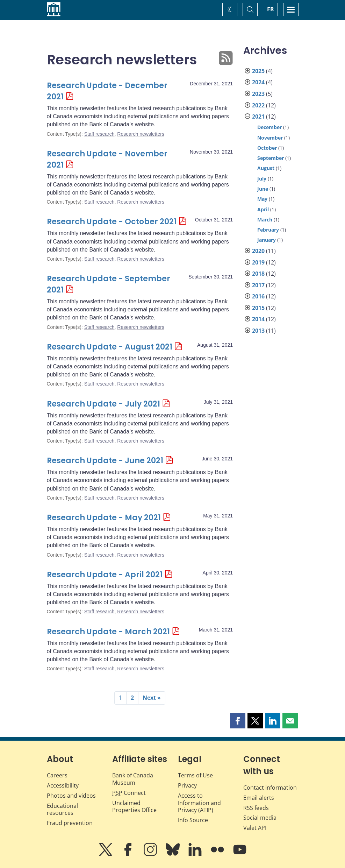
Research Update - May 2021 (104, 518)
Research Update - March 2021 (108, 632)
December (269, 127)
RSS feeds (256, 808)
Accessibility (63, 785)
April (263, 209)
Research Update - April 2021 (105, 575)
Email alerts (259, 798)
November (270, 138)
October (267, 148)
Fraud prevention (70, 823)
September (271, 158)
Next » (152, 698)
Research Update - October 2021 (112, 222)
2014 (258, 319)
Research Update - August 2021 (110, 347)
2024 (258, 82)
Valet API (255, 828)
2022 (258, 105)
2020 (258, 251)
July (262, 179)
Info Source (193, 820)
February (268, 230)
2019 (258, 262)
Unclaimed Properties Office (134, 807)
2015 (258, 308)
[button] (238, 721)
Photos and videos (71, 796)
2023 (258, 94)
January (267, 240)
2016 (258, 296)
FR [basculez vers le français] (271, 9)
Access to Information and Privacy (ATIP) (199, 803)
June (263, 189)
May (262, 199)
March (265, 220)
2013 (258, 331)
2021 (258, 117)
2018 (258, 274)
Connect (129, 793)
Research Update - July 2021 (103, 404)
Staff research (99, 134)
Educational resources (62, 809)
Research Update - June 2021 (105, 461)
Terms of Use (195, 775)
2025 (258, 71)
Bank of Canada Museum (133, 779)
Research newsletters (141, 134)
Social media (260, 818)
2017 (258, 285)
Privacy (187, 785)
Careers (57, 775)
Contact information (270, 788)
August (266, 168)
